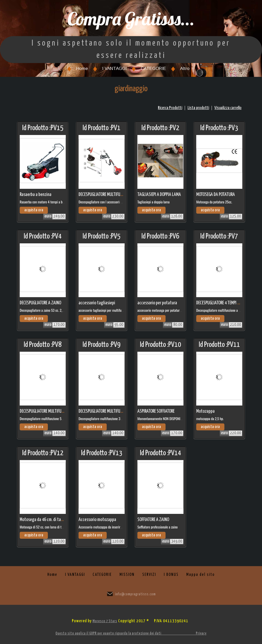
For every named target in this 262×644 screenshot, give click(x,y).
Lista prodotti (198, 108)
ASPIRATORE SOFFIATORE (156, 411)
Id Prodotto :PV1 (102, 128)
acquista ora (34, 210)
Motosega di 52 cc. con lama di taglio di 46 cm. (50, 527)
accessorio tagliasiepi (97, 303)
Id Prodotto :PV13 (102, 453)
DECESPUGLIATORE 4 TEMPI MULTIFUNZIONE (229, 303)
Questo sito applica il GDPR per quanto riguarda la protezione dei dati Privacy (131, 633)
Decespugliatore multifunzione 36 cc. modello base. (112, 418)
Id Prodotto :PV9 (102, 345)
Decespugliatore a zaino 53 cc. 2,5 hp (44, 310)
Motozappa (205, 411)
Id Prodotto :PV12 (43, 453)
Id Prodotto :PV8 (43, 345)
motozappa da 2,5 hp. (210, 418)
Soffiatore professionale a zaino (157, 527)
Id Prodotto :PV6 (160, 236)
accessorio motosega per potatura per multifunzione (171, 310)
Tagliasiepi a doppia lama (154, 202)
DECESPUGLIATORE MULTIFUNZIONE (105, 195)
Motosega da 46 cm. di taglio (43, 520)
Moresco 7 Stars (105, 621)
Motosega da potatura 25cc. (214, 202)
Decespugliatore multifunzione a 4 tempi (222, 310)
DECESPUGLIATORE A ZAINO (40, 303)
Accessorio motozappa (97, 520)
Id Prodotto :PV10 (161, 345)
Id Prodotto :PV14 (161, 453)
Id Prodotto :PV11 (219, 345)
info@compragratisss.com (135, 594)
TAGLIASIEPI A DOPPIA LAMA (159, 195)
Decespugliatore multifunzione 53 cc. (44, 418)
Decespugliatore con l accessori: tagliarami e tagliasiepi (114, 202)
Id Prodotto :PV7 (219, 236)
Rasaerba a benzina (36, 195)
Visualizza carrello (228, 108)
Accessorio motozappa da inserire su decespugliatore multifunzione (122, 527)
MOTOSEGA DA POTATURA (216, 195)
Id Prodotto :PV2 (160, 128)
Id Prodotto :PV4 (43, 236)
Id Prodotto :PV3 (219, 128)
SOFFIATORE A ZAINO (153, 520)
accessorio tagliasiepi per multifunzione (104, 310)
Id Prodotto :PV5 (102, 236)
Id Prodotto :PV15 (43, 128)
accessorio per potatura (157, 303)
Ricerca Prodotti (170, 108)
